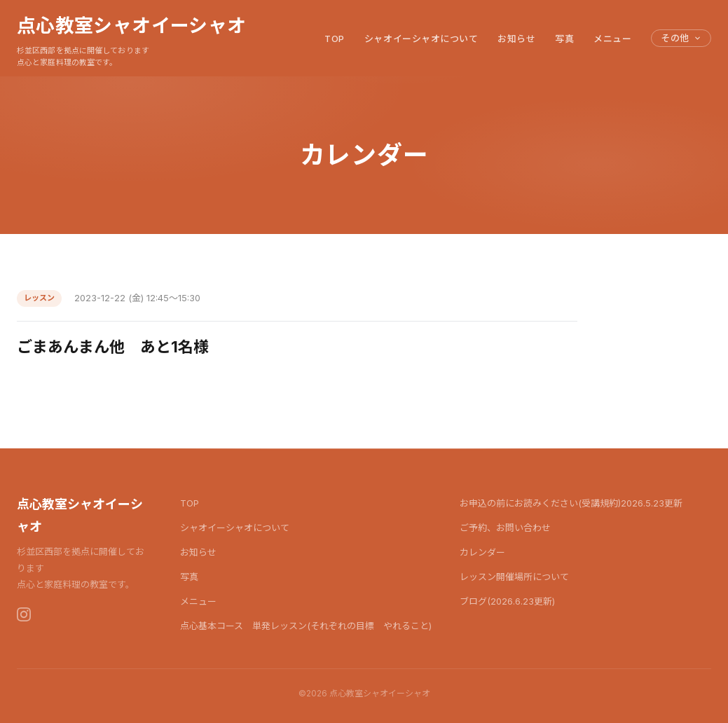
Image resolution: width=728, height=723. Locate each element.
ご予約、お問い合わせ (505, 528)
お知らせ (516, 39)
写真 (564, 39)
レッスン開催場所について (514, 577)
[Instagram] (24, 614)
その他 (681, 38)
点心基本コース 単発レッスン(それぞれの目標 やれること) (306, 626)
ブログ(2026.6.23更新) (507, 601)
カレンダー (482, 552)
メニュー (612, 39)
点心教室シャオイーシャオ (131, 25)
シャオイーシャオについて (421, 39)
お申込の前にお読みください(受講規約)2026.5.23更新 (571, 503)
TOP (335, 39)
